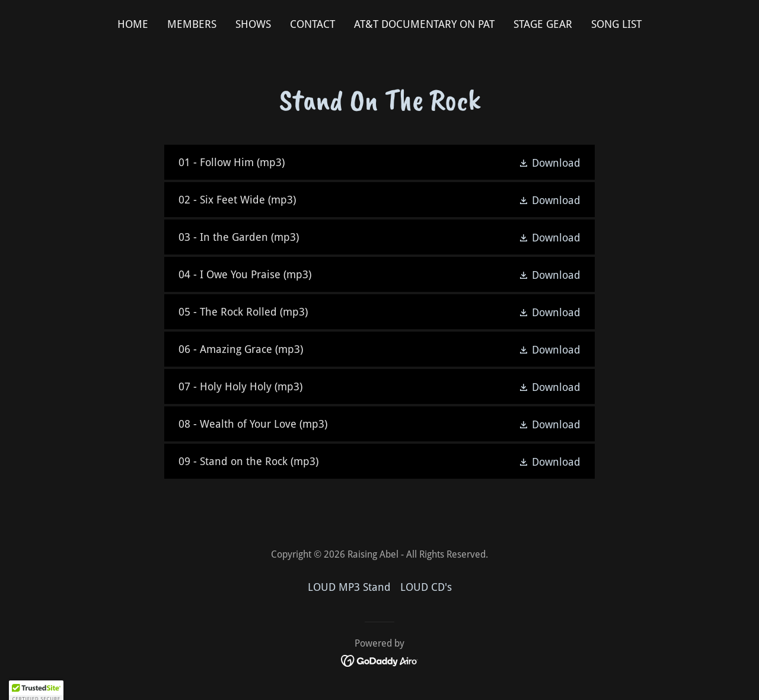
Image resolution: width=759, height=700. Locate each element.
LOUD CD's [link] (426, 587)
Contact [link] (312, 24)
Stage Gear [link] (543, 24)
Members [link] (192, 24)
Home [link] (133, 24)
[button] (549, 163)
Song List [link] (616, 24)
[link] (379, 162)
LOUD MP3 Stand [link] (349, 587)
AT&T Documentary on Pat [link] (424, 24)
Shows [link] (253, 24)
